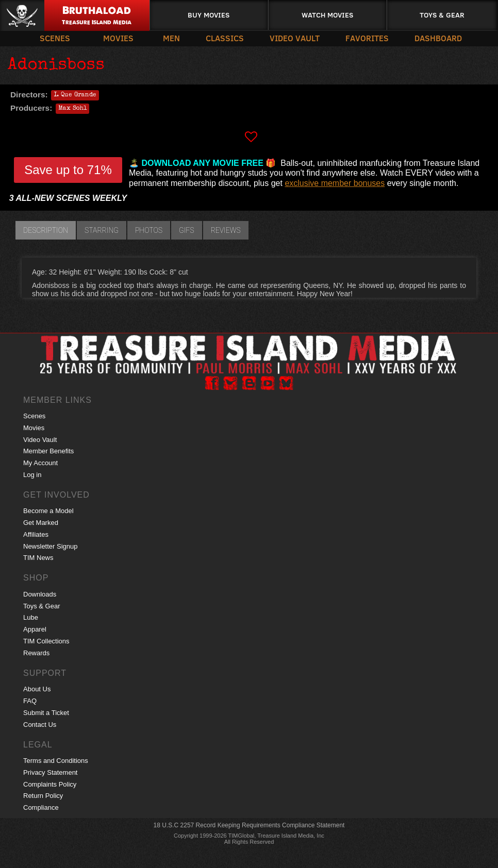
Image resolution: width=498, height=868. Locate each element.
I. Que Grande (75, 95)
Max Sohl (72, 109)
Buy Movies (209, 15)
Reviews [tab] (226, 230)
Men (171, 38)
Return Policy (43, 796)
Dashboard (438, 38)
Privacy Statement (51, 772)
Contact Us (40, 725)
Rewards (36, 653)
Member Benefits (48, 451)
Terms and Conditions (56, 761)
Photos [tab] (149, 230)
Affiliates (36, 534)
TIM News (38, 558)
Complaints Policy (50, 784)
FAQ (30, 701)
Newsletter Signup (51, 546)
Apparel (35, 629)
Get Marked (41, 523)
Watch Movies (327, 15)
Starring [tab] (102, 230)
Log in (32, 475)
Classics (225, 38)
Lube (31, 617)
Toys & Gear (442, 15)
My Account (40, 463)
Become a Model (48, 511)
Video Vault (295, 38)
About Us (37, 689)
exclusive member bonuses (335, 183)
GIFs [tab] (187, 230)
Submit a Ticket (46, 713)
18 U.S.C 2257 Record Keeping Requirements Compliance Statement (249, 825)
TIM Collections (46, 641)
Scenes (55, 38)
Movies (118, 38)
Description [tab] (46, 230)
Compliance (41, 807)
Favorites (367, 38)
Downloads (40, 594)
